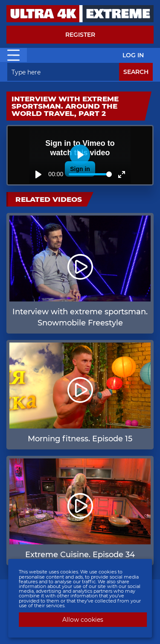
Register (80, 35)
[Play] (38, 174)
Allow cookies (83, 620)
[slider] (90, 174)
